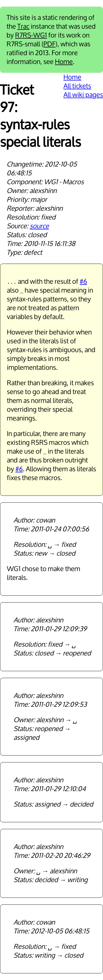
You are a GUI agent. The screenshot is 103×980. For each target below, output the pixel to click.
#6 (83, 282)
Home (64, 62)
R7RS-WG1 (31, 35)
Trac (23, 26)
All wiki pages (83, 95)
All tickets (77, 86)
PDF (49, 44)
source (39, 226)
